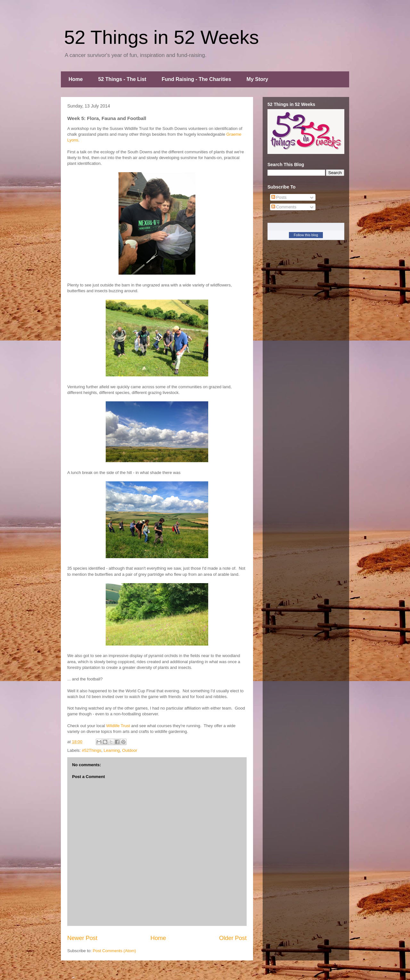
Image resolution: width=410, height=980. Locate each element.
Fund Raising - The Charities (197, 79)
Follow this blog (306, 235)
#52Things (92, 750)
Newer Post (82, 938)
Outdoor (130, 750)
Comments (284, 207)
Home (76, 79)
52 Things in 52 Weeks (161, 37)
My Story (258, 79)
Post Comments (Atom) (115, 951)
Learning (112, 750)
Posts (279, 197)
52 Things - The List (122, 79)
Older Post (233, 938)
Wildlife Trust (118, 726)
